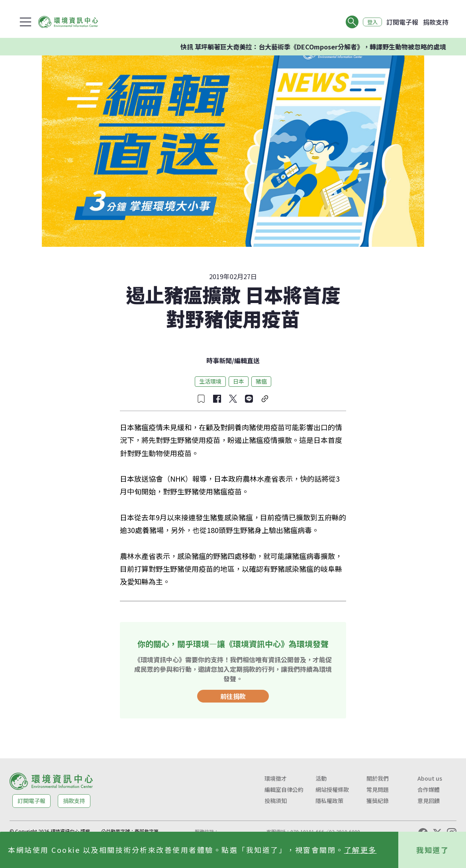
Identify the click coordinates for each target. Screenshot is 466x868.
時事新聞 (219, 360)
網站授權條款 (332, 789)
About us (430, 778)
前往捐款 (233, 696)
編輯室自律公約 (284, 789)
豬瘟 (261, 381)
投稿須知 (276, 801)
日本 (239, 381)
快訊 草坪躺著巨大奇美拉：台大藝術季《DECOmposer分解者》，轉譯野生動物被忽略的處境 (327, 47)
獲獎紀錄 (378, 801)
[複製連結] (265, 399)
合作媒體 (429, 789)
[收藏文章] (201, 399)
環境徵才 (276, 778)
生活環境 (210, 381)
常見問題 (378, 789)
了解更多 (360, 850)
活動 (321, 778)
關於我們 (378, 778)
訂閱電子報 (402, 22)
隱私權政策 (329, 801)
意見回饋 (429, 801)
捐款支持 (436, 22)
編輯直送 (247, 360)
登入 (371, 22)
